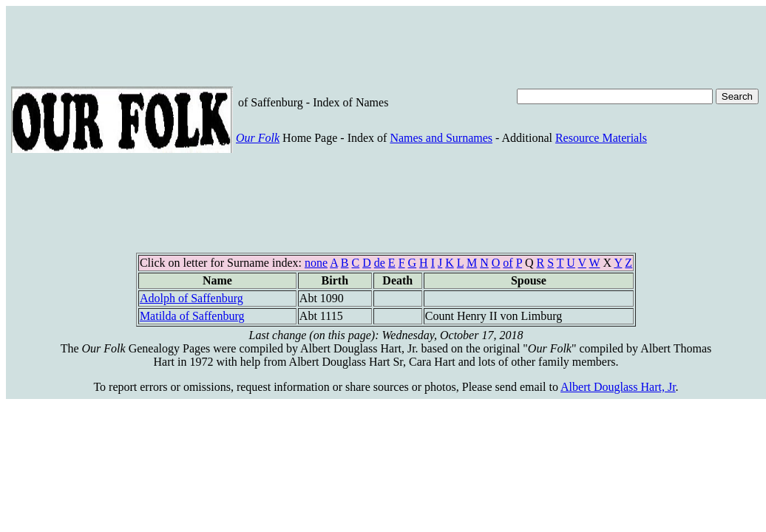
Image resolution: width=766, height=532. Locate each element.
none (316, 263)
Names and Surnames (441, 138)
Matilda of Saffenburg (192, 316)
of (508, 263)
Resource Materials (601, 138)
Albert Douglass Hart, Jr (618, 387)
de (380, 263)
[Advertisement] (280, 44)
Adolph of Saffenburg (191, 298)
